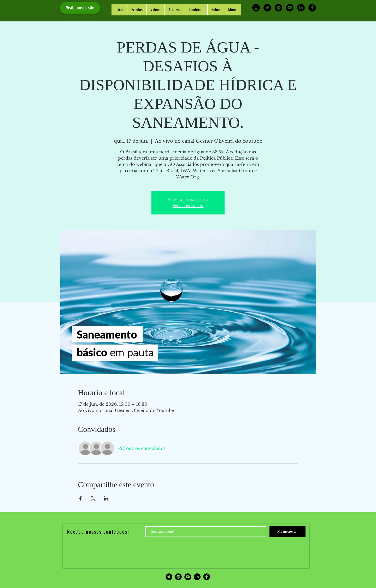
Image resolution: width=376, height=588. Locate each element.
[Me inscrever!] (287, 532)
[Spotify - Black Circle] (278, 8)
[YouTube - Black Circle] (290, 8)
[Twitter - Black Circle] (267, 8)
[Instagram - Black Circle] (256, 8)
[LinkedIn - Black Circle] (301, 8)
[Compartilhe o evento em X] (93, 498)
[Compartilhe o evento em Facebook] (81, 498)
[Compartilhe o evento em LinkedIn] (106, 498)
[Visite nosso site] (80, 8)
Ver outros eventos (188, 206)
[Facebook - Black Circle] (312, 8)
